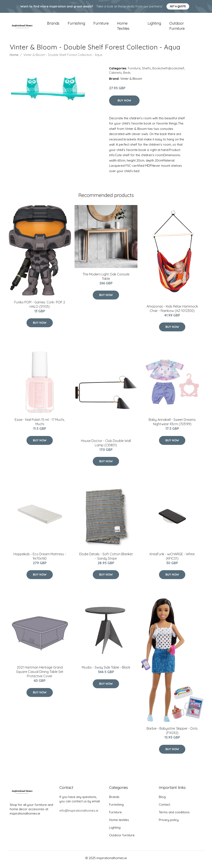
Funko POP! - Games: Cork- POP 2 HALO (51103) (40, 307)
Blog (162, 800)
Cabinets (115, 75)
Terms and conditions (174, 815)
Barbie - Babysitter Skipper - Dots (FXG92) (172, 734)
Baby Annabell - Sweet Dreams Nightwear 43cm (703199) (172, 425)
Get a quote (178, 6)
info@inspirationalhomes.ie (79, 813)
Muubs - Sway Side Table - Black (106, 670)
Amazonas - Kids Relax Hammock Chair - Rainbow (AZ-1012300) (172, 311)
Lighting (154, 25)
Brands (53, 25)
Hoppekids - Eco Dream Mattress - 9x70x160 (40, 559)
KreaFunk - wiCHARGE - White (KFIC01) (172, 559)
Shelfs (146, 71)
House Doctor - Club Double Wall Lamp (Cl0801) (106, 446)
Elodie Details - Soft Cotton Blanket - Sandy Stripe (106, 559)
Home (14, 58)
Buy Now (124, 103)
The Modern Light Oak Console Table (106, 279)
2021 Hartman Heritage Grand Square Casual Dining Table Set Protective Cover (40, 675)
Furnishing (76, 25)
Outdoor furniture (177, 27)
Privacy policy (169, 823)
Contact (164, 807)
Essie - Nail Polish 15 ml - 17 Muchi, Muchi (40, 425)
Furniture (101, 25)
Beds (127, 75)
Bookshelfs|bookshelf (168, 71)
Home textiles (123, 27)
